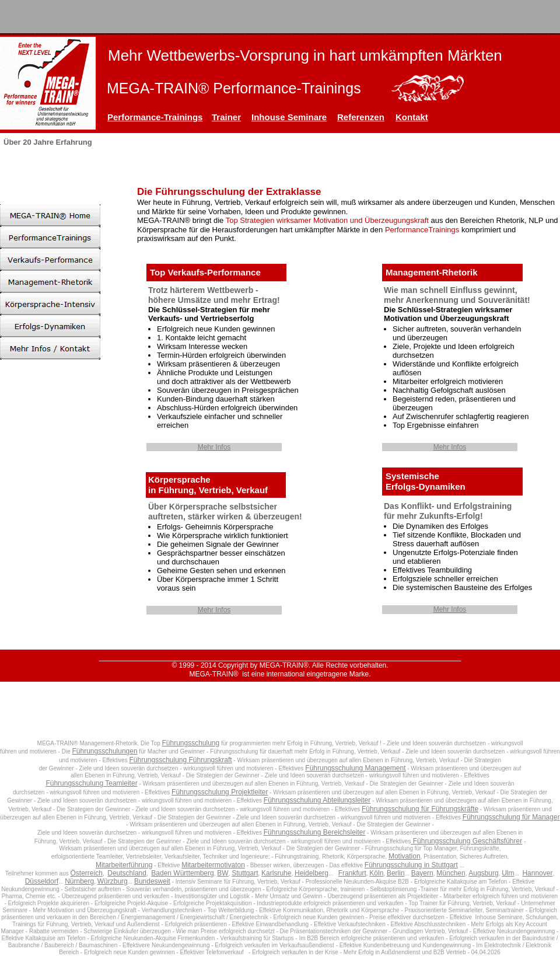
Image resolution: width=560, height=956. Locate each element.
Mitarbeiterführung (124, 865)
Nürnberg (79, 881)
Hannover (537, 873)
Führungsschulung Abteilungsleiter (317, 800)
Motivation (405, 856)
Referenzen (361, 117)
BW (223, 873)
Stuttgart (245, 873)
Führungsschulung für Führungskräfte (420, 809)
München (451, 873)
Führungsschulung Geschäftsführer (466, 841)
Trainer (226, 117)
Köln (376, 873)
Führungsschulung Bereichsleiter (315, 832)
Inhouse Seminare (289, 117)
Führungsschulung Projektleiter (220, 792)
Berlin (396, 873)
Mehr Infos (214, 447)
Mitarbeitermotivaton (213, 865)
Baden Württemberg (182, 873)
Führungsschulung (190, 743)
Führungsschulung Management (355, 768)
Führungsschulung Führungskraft (180, 760)
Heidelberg (311, 873)
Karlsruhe (276, 873)
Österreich (87, 873)
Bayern (422, 873)
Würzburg (113, 881)
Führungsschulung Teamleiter (91, 783)
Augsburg (483, 873)
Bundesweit (152, 881)
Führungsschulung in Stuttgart (411, 865)
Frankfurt (352, 873)
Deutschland (127, 873)
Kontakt (412, 117)
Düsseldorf (42, 881)
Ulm (508, 873)
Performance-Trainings (155, 117)
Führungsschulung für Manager (511, 817)
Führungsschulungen (105, 751)
